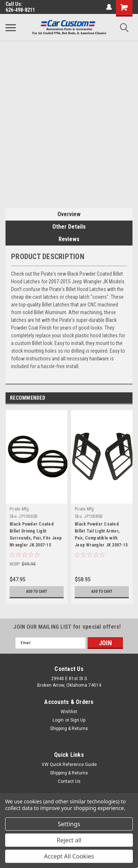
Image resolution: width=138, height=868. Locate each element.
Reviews (69, 239)
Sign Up (78, 720)
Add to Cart (37, 591)
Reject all (69, 840)
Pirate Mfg (19, 509)
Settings (69, 824)
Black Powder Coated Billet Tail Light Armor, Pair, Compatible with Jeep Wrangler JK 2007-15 (101, 535)
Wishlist (69, 712)
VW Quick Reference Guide (69, 765)
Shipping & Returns (69, 729)
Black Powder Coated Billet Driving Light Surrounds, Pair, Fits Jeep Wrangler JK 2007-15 (36, 535)
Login (58, 720)
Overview (69, 214)
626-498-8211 (20, 10)
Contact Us (69, 781)
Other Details (69, 227)
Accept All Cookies (69, 856)
